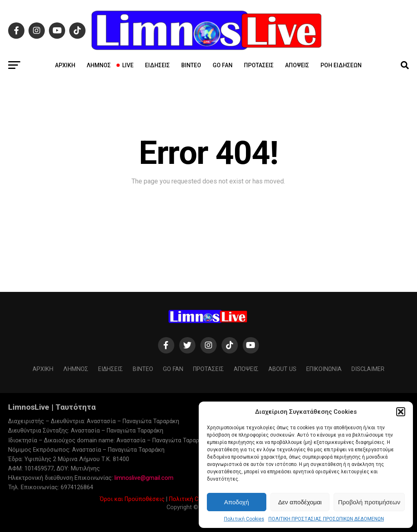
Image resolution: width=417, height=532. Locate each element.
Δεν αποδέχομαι (300, 502)
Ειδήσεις (157, 65)
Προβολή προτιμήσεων (369, 502)
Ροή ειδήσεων (341, 65)
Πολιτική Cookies (244, 519)
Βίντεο (191, 65)
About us (282, 369)
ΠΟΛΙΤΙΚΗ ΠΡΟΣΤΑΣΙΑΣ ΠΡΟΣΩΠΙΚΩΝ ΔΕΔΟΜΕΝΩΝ (326, 519)
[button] (401, 412)
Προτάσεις (259, 65)
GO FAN (223, 65)
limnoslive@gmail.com (144, 478)
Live (125, 65)
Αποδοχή (236, 502)
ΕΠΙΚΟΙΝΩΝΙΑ (324, 369)
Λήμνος (99, 65)
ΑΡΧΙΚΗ (65, 65)
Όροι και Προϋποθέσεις (132, 499)
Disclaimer (368, 369)
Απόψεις (297, 65)
